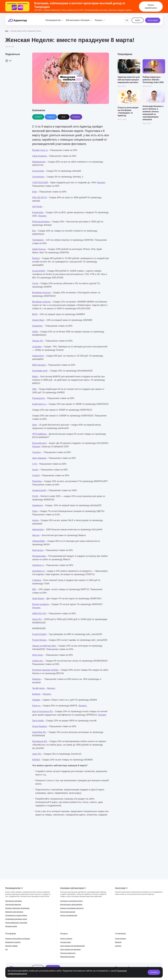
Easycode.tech (39, 443)
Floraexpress (38, 398)
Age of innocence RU (42, 711)
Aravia (35, 520)
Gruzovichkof (39, 271)
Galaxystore (38, 356)
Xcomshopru (38, 177)
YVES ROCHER (40, 183)
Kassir (35, 470)
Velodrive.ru (38, 565)
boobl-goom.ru (39, 404)
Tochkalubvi (38, 240)
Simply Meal (38, 320)
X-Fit (35, 464)
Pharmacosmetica (41, 222)
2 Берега (37, 580)
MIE (34, 589)
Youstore (36, 452)
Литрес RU (38, 341)
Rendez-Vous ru (40, 150)
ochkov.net (38, 661)
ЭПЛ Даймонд (40, 434)
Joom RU (37, 754)
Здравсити (37, 505)
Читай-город (38, 688)
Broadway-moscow (41, 293)
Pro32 (35, 496)
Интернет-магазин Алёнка (45, 670)
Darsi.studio (38, 721)
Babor (35, 377)
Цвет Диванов (39, 458)
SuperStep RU (39, 732)
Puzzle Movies (39, 640)
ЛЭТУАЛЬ (37, 207)
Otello (35, 332)
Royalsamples (39, 556)
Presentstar (38, 212)
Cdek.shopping (40, 156)
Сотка (35, 283)
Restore (36, 258)
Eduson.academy (41, 604)
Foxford (36, 475)
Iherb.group (38, 550)
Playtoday (37, 481)
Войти (138, 20)
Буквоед (36, 694)
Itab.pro (36, 535)
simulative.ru (39, 571)
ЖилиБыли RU (40, 741)
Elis (34, 231)
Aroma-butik (38, 171)
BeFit (35, 314)
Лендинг (101, 183)
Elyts (35, 192)
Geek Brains (38, 599)
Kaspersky (38, 326)
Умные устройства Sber (44, 646)
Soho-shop (37, 655)
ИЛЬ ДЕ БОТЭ (39, 197)
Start (34, 425)
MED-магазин (39, 365)
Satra (35, 511)
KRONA (36, 760)
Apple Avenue (39, 249)
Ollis (34, 389)
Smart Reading (39, 726)
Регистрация (153, 20)
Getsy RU (37, 619)
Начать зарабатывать (151, 6)
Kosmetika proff (40, 371)
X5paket (36, 700)
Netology (37, 679)
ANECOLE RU (39, 613)
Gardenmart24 (39, 490)
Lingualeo (37, 347)
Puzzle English (39, 634)
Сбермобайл (39, 541)
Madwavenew (39, 162)
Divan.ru (37, 706)
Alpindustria (38, 530)
